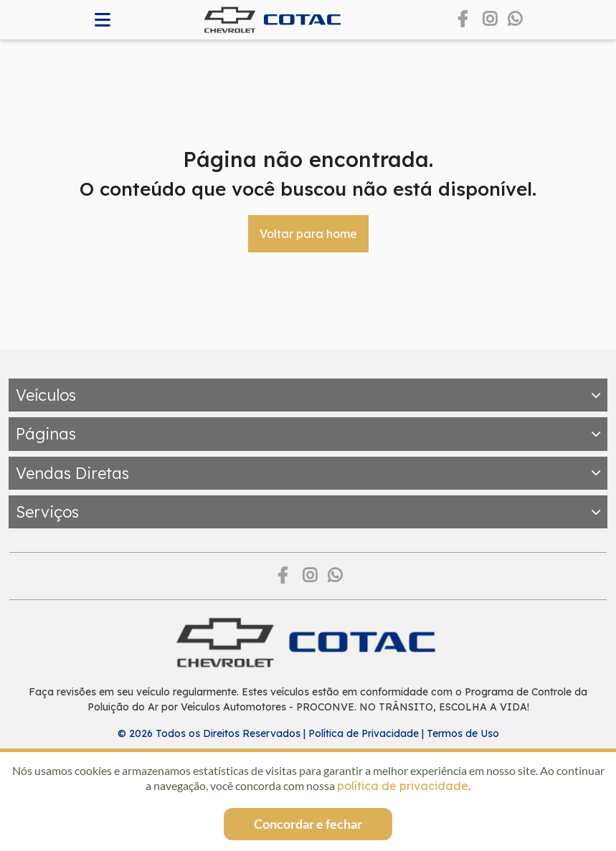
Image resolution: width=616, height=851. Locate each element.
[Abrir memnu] (103, 20)
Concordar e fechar (308, 824)
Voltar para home (308, 234)
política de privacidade (403, 786)
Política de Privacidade (364, 733)
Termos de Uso (463, 733)
